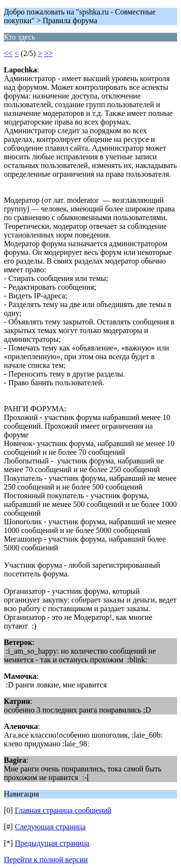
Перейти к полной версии (46, 860)
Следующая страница (50, 827)
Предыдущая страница (52, 843)
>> (48, 53)
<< (8, 53)
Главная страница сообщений (63, 810)
